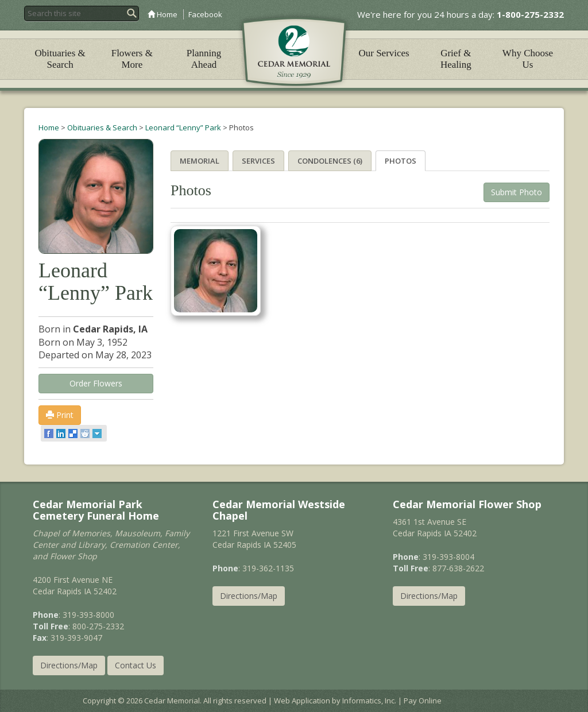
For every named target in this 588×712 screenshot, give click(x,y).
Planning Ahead (204, 59)
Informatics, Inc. (369, 701)
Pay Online (423, 701)
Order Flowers (96, 383)
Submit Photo (517, 192)
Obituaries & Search (60, 59)
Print (60, 415)
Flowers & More (132, 59)
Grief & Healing (456, 59)
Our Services (384, 53)
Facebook (205, 14)
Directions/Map (69, 665)
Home (163, 14)
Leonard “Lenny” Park (183, 127)
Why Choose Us (528, 59)
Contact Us (136, 665)
